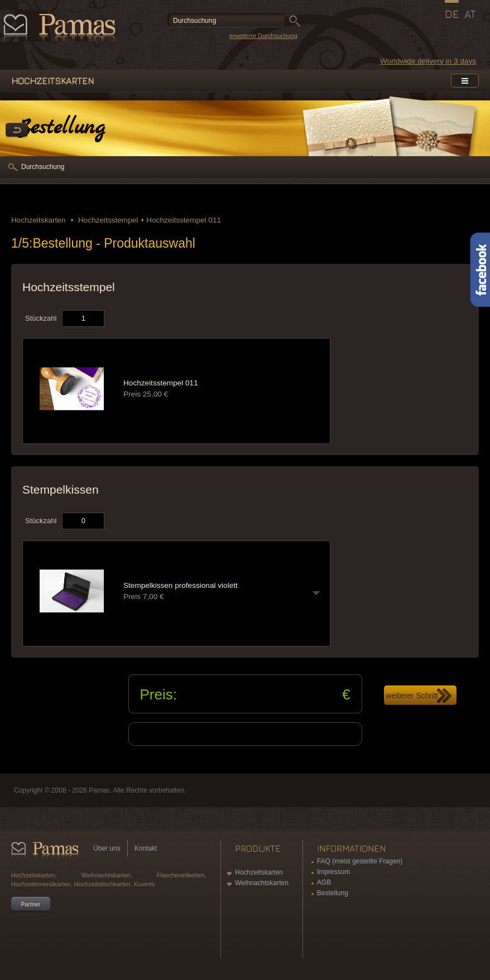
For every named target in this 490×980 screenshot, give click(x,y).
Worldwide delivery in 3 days (428, 61)
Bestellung (333, 893)
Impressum (333, 872)
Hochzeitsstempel (107, 220)
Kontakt (146, 848)
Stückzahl (41, 318)
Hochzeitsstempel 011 (184, 220)
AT (470, 14)
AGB (324, 882)
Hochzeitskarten (39, 220)
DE (452, 14)
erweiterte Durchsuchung (263, 36)
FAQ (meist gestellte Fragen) (360, 861)
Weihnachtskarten (262, 883)
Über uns (107, 848)
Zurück (17, 131)
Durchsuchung (43, 167)
